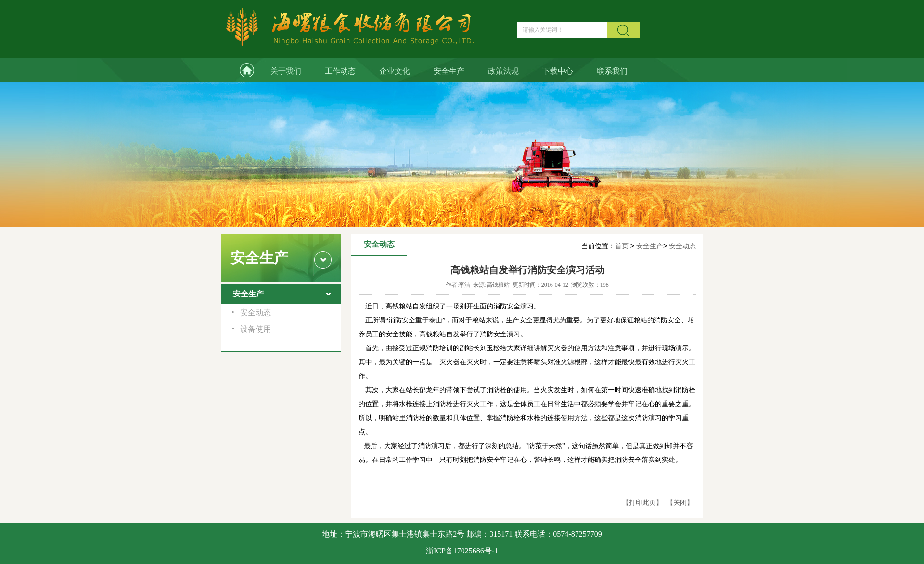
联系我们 (612, 71)
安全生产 (449, 71)
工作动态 (340, 71)
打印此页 (642, 502)
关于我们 (286, 71)
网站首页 (240, 70)
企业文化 (395, 71)
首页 (622, 246)
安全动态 (682, 246)
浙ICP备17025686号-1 (462, 551)
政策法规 (503, 71)
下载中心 (558, 71)
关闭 (680, 502)
